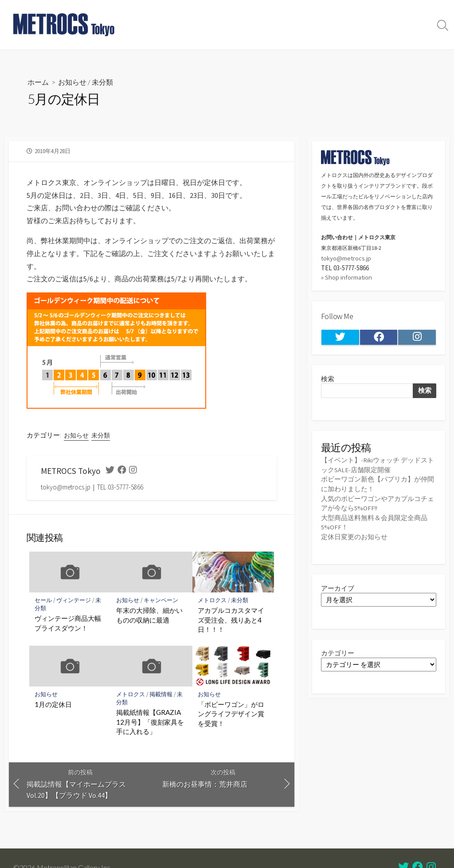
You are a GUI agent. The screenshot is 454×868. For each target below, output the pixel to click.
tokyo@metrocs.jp (346, 258)
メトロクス (212, 600)
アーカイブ (338, 586)
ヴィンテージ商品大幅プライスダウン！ (68, 623)
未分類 (102, 82)
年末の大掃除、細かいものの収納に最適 (149, 615)
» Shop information (347, 277)
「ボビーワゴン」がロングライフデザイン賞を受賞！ (231, 714)
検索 (328, 378)
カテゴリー (338, 650)
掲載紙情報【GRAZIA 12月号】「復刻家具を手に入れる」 (150, 722)
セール (43, 600)
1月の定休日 (53, 704)
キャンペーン (161, 600)
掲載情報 (161, 694)
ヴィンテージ (74, 600)
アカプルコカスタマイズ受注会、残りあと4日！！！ (231, 620)
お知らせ (72, 82)
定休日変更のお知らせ (354, 535)
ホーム (38, 82)
